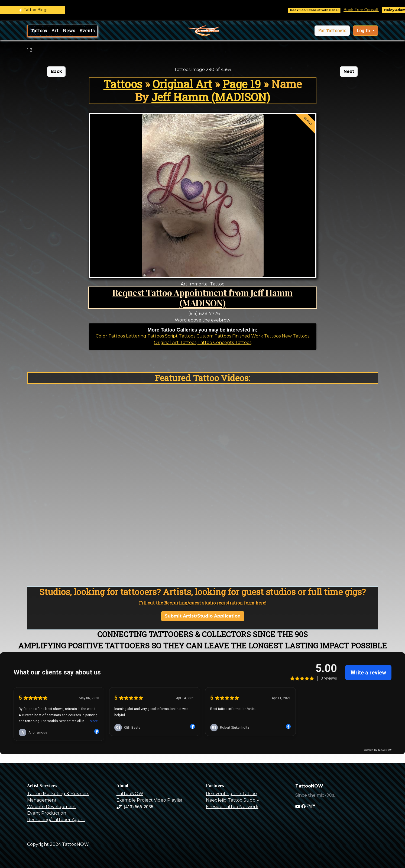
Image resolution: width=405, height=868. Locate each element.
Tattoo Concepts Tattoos (224, 343)
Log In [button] (364, 30)
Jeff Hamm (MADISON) (211, 97)
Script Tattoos (180, 336)
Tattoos (39, 30)
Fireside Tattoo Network (232, 807)
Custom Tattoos (214, 336)
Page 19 (242, 84)
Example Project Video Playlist (150, 800)
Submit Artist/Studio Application (203, 616)
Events (87, 30)
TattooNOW (130, 794)
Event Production (47, 813)
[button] (332, 31)
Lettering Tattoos (145, 336)
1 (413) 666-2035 (135, 807)
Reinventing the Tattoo (231, 794)
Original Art (182, 84)
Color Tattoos (110, 336)
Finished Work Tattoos (256, 336)
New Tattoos (296, 336)
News (69, 30)
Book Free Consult (366, 10)
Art (55, 30)
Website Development (52, 807)
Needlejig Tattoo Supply (233, 800)
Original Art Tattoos (175, 343)
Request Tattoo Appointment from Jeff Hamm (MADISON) (202, 298)
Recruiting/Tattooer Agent (56, 820)
